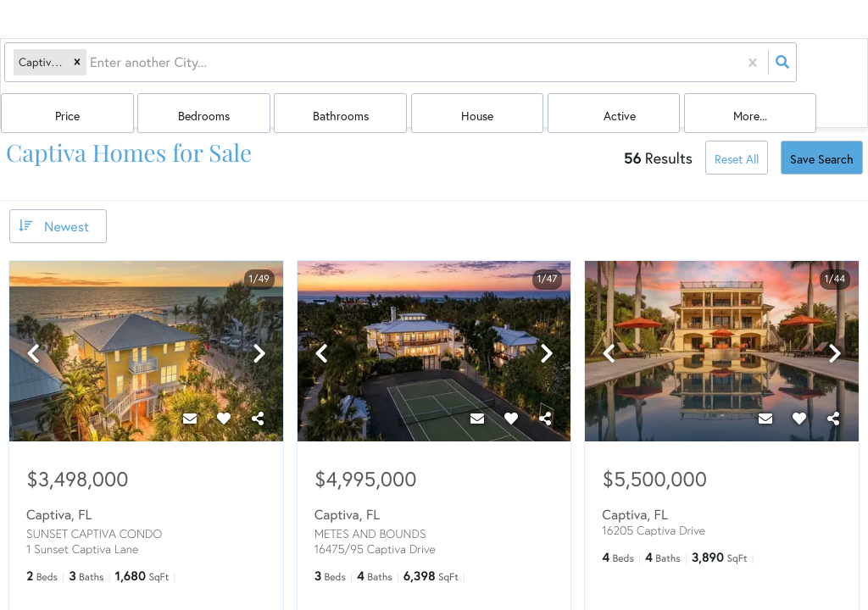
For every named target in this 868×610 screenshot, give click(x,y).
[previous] (33, 322)
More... (820, 69)
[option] (146, 320)
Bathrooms (556, 69)
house (643, 69)
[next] (259, 322)
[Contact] (190, 385)
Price (380, 69)
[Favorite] (224, 385)
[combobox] (91, 68)
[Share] (258, 385)
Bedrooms (468, 69)
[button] (76, 68)
